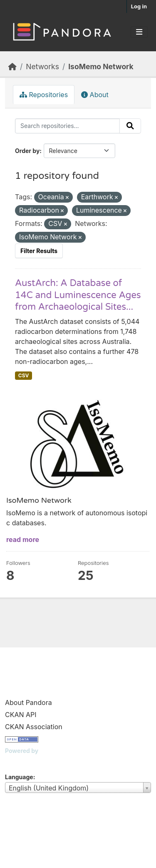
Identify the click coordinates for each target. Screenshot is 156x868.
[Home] (12, 66)
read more (23, 539)
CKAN (19, 761)
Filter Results (39, 251)
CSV (24, 375)
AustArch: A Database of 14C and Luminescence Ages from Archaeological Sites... (78, 295)
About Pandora (28, 702)
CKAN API (21, 715)
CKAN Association (34, 727)
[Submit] (130, 126)
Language (19, 777)
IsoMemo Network (101, 66)
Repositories (44, 95)
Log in (139, 6)
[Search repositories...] (67, 126)
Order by (27, 151)
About (95, 95)
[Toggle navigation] (139, 32)
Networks (42, 66)
